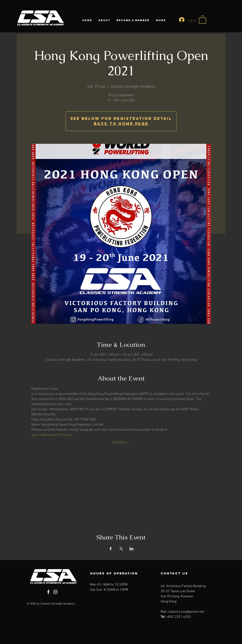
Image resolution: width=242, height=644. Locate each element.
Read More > (121, 442)
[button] (203, 19)
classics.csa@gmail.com (186, 612)
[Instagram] (55, 592)
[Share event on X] (121, 549)
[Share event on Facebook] (111, 549)
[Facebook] (48, 592)
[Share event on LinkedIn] (132, 549)
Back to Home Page (121, 124)
